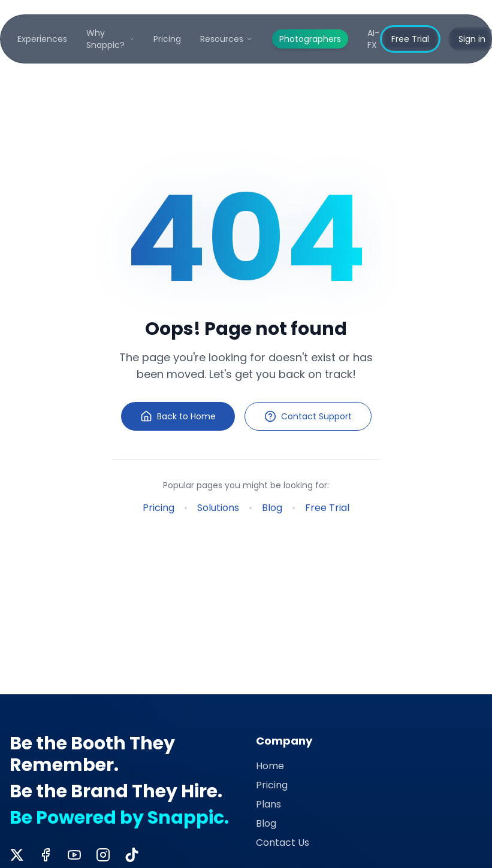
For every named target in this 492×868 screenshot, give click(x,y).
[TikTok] (132, 855)
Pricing (167, 39)
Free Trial (410, 39)
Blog (272, 508)
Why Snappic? (110, 39)
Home (270, 766)
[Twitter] (17, 855)
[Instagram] (103, 855)
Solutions (218, 508)
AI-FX (373, 39)
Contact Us (283, 843)
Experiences (42, 39)
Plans (268, 804)
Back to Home (178, 416)
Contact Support (308, 416)
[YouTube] (74, 855)
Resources (227, 39)
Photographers (310, 39)
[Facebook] (46, 855)
